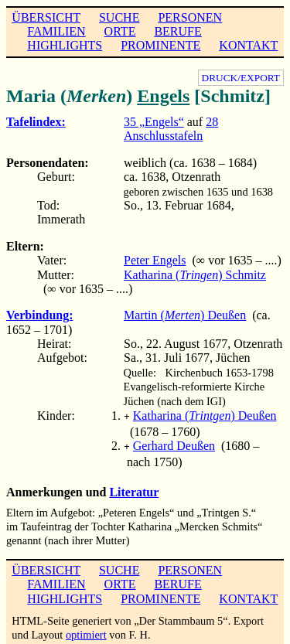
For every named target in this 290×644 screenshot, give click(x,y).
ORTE (120, 31)
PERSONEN (190, 17)
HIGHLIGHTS (65, 45)
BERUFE (177, 31)
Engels (163, 96)
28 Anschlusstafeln (171, 129)
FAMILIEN (56, 31)
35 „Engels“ (154, 122)
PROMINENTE (160, 45)
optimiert (86, 632)
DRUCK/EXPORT (241, 78)
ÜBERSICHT (46, 17)
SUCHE (119, 17)
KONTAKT (248, 45)
